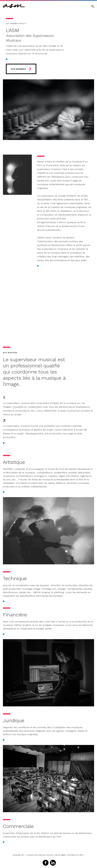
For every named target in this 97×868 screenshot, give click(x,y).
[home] (14, 6)
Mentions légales (60, 855)
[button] (93, 6)
